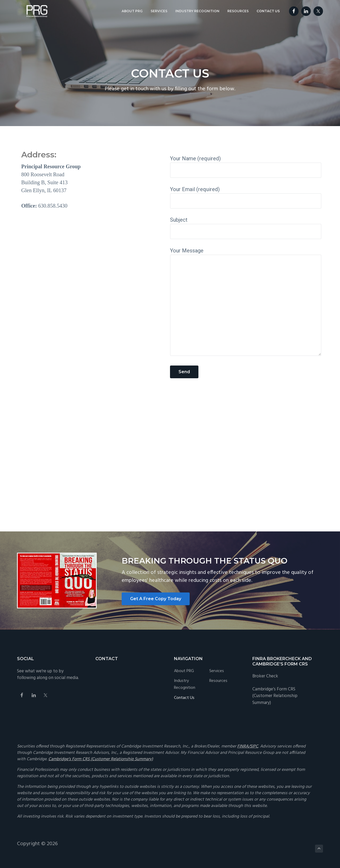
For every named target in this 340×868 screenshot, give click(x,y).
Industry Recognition (185, 684)
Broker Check (265, 676)
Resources (218, 681)
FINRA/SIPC (248, 746)
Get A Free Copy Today (156, 599)
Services (217, 671)
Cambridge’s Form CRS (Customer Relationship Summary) (275, 696)
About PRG (184, 671)
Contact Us (184, 698)
